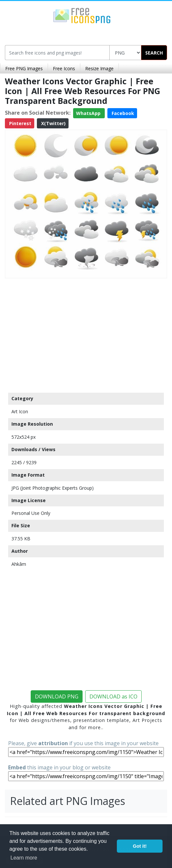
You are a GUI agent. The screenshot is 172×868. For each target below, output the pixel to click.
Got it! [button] (140, 846)
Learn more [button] (24, 858)
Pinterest (20, 123)
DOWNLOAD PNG (57, 696)
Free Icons (64, 68)
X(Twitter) (53, 123)
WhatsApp (89, 113)
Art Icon (20, 411)
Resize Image (99, 68)
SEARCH (154, 53)
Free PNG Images (24, 68)
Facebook (122, 113)
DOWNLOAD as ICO (113, 696)
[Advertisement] (86, 334)
